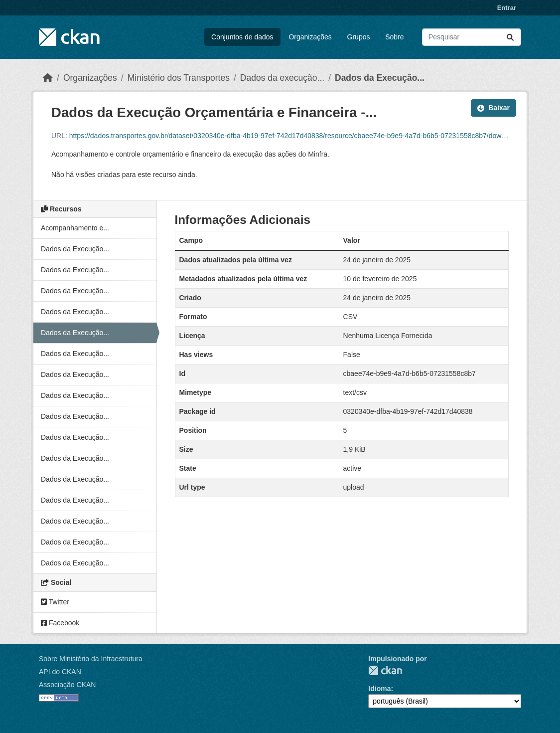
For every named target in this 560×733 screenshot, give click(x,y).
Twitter (55, 602)
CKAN (385, 670)
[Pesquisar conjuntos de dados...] (472, 37)
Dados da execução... (282, 78)
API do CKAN (60, 672)
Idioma (379, 689)
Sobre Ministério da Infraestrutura (91, 659)
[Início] (48, 78)
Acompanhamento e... (75, 228)
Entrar (507, 8)
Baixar (493, 108)
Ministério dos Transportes (179, 78)
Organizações (310, 37)
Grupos (359, 37)
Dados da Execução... (380, 78)
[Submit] (510, 37)
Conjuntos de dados (242, 37)
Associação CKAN (67, 685)
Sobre (394, 37)
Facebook (60, 623)
